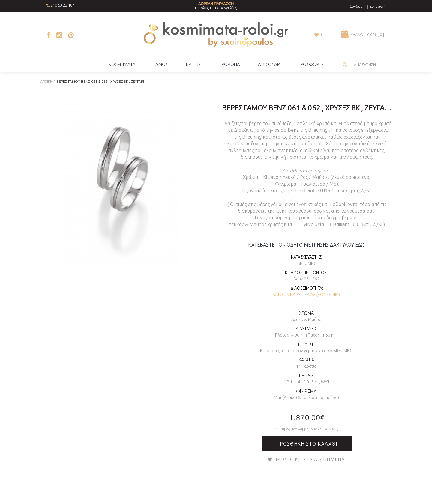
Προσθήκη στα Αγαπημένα (309, 459)
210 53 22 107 (63, 5)
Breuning (307, 263)
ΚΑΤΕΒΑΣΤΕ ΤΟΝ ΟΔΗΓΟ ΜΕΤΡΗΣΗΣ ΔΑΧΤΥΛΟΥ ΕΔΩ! (307, 245)
